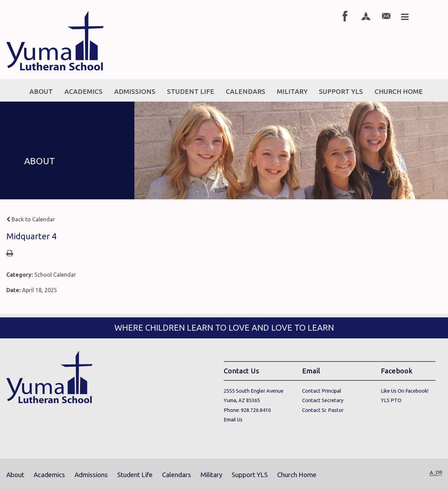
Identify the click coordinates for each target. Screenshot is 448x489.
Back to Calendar (31, 219)
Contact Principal (322, 391)
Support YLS (250, 475)
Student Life (135, 475)
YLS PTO (391, 400)
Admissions (91, 475)
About (15, 475)
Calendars (177, 475)
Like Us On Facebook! (405, 391)
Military (211, 475)
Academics (49, 475)
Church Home (297, 475)
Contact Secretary (323, 400)
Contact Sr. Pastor (323, 410)
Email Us (233, 419)
